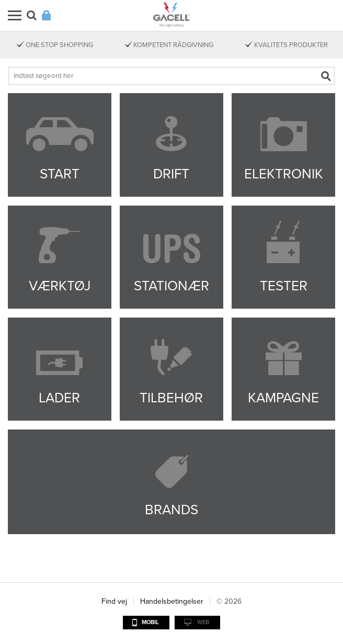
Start (60, 174)
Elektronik (284, 174)
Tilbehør (171, 398)
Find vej (114, 601)
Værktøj (60, 286)
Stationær (171, 286)
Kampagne (283, 398)
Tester (284, 286)
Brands (171, 510)
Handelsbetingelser (172, 601)
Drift (171, 174)
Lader (59, 398)
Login (46, 15)
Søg (32, 15)
